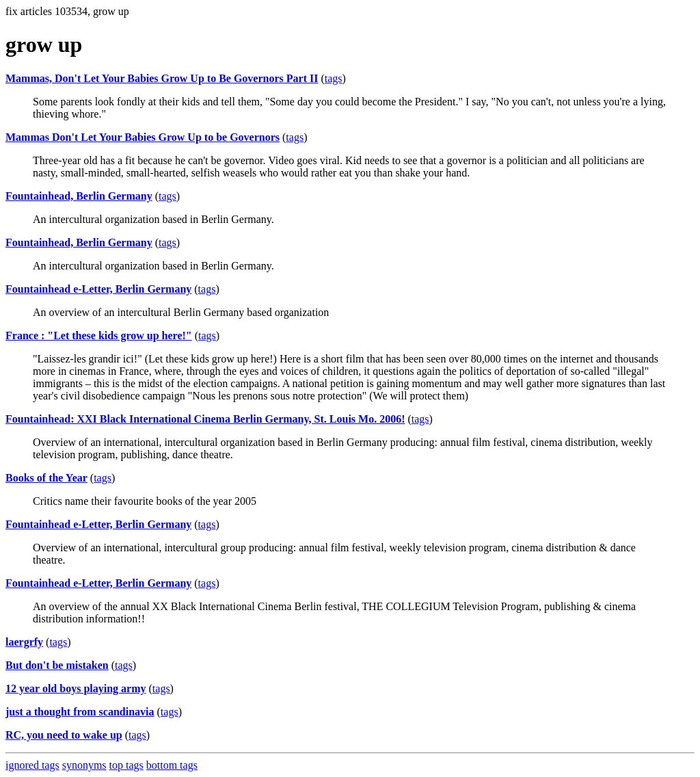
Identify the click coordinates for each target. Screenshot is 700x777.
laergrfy (24, 642)
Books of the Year (46, 478)
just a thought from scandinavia (80, 712)
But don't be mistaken (57, 665)
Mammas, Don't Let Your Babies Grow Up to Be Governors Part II (162, 78)
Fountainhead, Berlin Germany (79, 196)
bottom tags (172, 765)
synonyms (84, 765)
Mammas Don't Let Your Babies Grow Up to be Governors (143, 137)
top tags (126, 765)
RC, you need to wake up (64, 735)
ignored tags (32, 765)
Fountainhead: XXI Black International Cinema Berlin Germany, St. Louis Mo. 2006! (205, 419)
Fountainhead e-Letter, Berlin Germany (98, 289)
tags (334, 78)
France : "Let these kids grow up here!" (99, 335)
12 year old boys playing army (76, 688)
